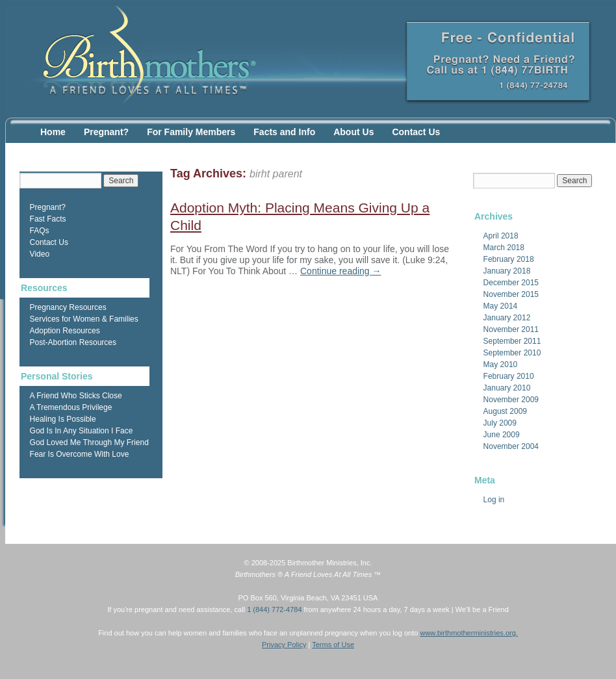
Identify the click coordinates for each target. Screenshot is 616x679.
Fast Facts (48, 219)
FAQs (40, 231)
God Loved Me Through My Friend (89, 442)
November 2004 (511, 446)
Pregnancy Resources (68, 307)
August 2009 (505, 411)
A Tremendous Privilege (71, 407)
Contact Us (416, 132)
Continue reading (341, 271)
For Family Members (191, 132)
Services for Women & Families (84, 319)
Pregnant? (106, 132)
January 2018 (507, 271)
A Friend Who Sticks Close (76, 396)
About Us (353, 132)
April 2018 (501, 236)
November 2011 (511, 329)
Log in (494, 500)
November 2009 (511, 400)
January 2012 (507, 318)
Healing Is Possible (63, 419)
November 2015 (511, 294)
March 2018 (504, 248)
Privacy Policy (284, 645)
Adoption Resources (65, 331)
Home (53, 132)
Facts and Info (284, 132)
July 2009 (500, 423)
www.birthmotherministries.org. (468, 633)
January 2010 (507, 388)
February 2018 (509, 259)
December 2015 (511, 283)
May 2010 (501, 365)
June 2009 (502, 435)
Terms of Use (333, 645)
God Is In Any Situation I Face (82, 431)
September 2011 (512, 341)
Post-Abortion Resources (73, 342)
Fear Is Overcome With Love (80, 454)
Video (40, 254)
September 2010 (512, 353)
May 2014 (501, 306)
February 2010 (509, 376)
